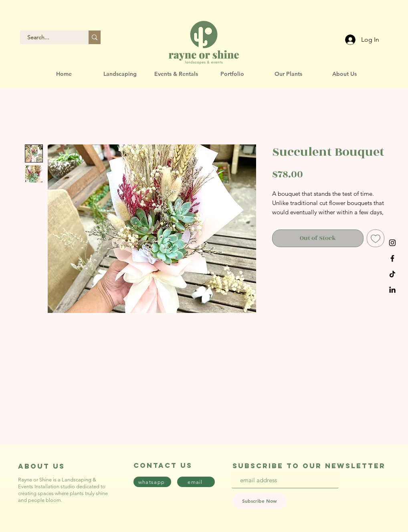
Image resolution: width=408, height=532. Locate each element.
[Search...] (49, 37)
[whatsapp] (152, 482)
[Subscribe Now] (260, 501)
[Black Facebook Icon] (392, 258)
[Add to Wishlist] (376, 238)
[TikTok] (392, 274)
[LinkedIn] (392, 290)
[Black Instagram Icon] (392, 243)
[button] (120, 74)
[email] (196, 482)
